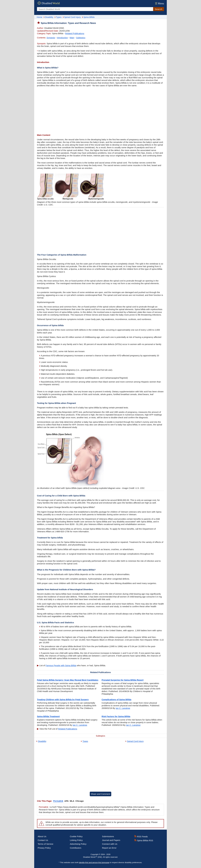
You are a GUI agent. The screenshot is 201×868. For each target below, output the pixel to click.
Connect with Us (110, 844)
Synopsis (51, 38)
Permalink (58, 801)
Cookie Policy (76, 836)
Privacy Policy (44, 848)
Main (72, 38)
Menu (159, 3)
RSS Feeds (141, 837)
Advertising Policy (78, 844)
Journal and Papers (111, 840)
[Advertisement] (100, 111)
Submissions (108, 836)
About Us (42, 836)
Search (159, 9)
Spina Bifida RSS (144, 840)
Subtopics (81, 38)
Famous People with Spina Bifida (61, 665)
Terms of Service (46, 844)
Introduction (62, 38)
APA (67, 801)
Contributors (76, 848)
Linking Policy (76, 840)
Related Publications (75, 33)
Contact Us (43, 840)
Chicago (79, 801)
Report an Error (109, 848)
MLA (72, 801)
